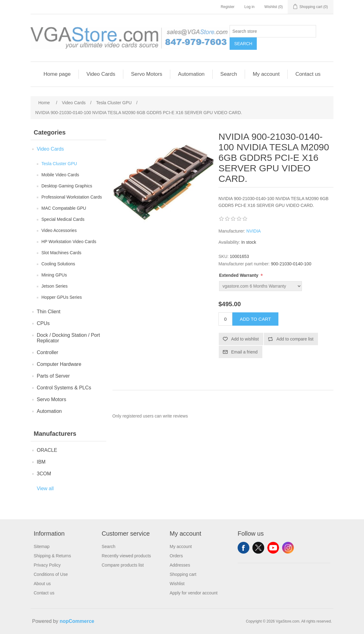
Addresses (180, 565)
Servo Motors (147, 74)
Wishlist (177, 584)
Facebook (243, 548)
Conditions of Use (51, 574)
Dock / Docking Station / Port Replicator (68, 338)
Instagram (288, 548)
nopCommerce (77, 621)
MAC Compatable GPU (64, 208)
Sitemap (42, 546)
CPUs (43, 323)
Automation (191, 74)
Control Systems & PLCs (64, 388)
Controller (47, 352)
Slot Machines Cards (61, 253)
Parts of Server (53, 376)
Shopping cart (183, 574)
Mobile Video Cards (60, 175)
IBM (41, 462)
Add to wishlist (245, 339)
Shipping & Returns (52, 556)
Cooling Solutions (58, 264)
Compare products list (123, 565)
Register (228, 7)
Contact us (308, 74)
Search (243, 44)
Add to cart (255, 319)
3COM (44, 474)
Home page (57, 74)
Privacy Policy (47, 565)
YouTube (273, 548)
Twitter (258, 548)
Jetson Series (55, 286)
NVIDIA (254, 231)
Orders (176, 556)
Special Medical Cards (63, 219)
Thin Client (49, 312)
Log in (250, 7)
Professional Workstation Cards (72, 197)
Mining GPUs (54, 275)
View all (45, 488)
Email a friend (244, 352)
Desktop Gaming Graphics (67, 186)
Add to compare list (295, 339)
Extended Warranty (239, 275)
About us (42, 584)
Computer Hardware (59, 364)
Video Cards (101, 74)
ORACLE (47, 450)
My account (266, 74)
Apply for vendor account (194, 593)
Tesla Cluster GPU (59, 164)
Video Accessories (59, 230)
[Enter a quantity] (225, 319)
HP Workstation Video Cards (69, 242)
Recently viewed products (126, 556)
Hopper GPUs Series (62, 297)
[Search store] (273, 31)
